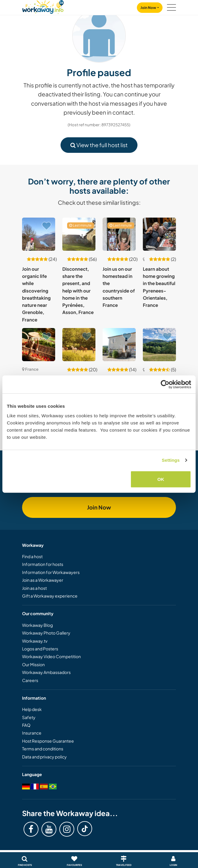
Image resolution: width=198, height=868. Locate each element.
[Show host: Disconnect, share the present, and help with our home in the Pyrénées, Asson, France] (79, 234)
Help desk (32, 709)
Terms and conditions (43, 749)
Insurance (32, 733)
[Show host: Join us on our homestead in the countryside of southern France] (119, 234)
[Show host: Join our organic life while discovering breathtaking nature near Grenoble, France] (39, 234)
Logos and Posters (40, 649)
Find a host (32, 556)
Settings (171, 460)
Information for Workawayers (51, 572)
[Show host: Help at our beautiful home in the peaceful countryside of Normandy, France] (79, 345)
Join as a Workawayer (43, 580)
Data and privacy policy (44, 757)
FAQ (26, 725)
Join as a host (34, 588)
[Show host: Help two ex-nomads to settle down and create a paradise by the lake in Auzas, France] (119, 345)
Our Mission (33, 664)
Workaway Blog (37, 625)
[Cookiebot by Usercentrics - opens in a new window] (165, 384)
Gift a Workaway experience (50, 596)
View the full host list (99, 145)
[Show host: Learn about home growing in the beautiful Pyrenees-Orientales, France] (159, 234)
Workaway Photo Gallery (46, 633)
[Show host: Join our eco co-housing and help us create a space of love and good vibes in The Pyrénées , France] (159, 345)
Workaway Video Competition (51, 656)
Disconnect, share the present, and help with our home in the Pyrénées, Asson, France (78, 291)
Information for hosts (43, 564)
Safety (29, 717)
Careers (30, 680)
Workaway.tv (35, 641)
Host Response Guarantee (48, 741)
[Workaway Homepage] (43, 6)
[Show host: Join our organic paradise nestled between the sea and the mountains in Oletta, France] (39, 345)
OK (161, 479)
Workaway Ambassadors (46, 672)
